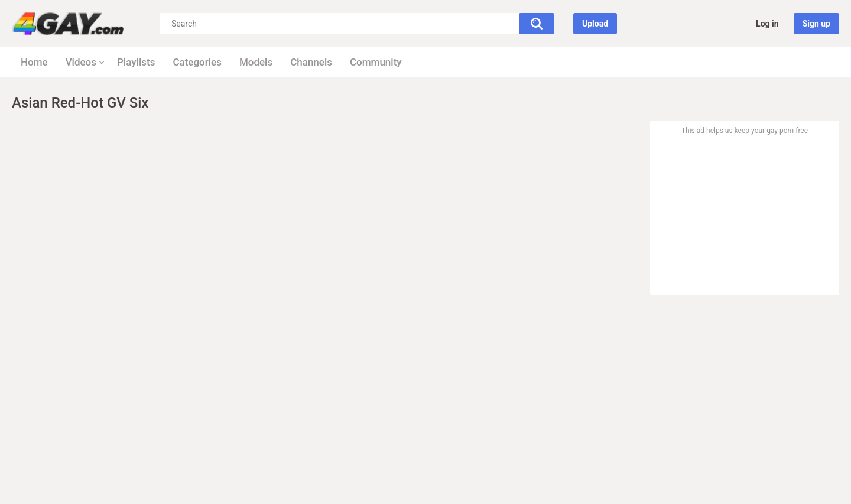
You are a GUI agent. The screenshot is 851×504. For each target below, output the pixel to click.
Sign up (816, 24)
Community (376, 62)
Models (256, 62)
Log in (767, 24)
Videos (81, 62)
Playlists (136, 62)
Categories (197, 62)
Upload (595, 24)
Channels (311, 62)
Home (34, 62)
